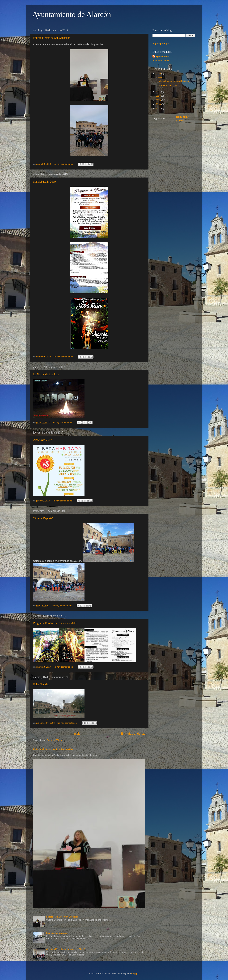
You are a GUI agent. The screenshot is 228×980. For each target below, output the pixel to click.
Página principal (161, 43)
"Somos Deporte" (43, 518)
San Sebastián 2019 (44, 182)
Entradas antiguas (133, 734)
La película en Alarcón (57, 933)
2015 (159, 100)
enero (161, 77)
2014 (159, 104)
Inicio (77, 734)
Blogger (135, 974)
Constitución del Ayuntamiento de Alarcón (66, 949)
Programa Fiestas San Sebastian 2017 (55, 623)
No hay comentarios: (64, 164)
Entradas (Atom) (55, 740)
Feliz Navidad (41, 684)
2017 (159, 92)
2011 (159, 109)
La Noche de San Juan (46, 374)
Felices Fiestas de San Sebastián (52, 38)
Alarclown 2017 (42, 440)
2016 (159, 96)
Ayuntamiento (163, 56)
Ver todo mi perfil (161, 61)
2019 (159, 74)
